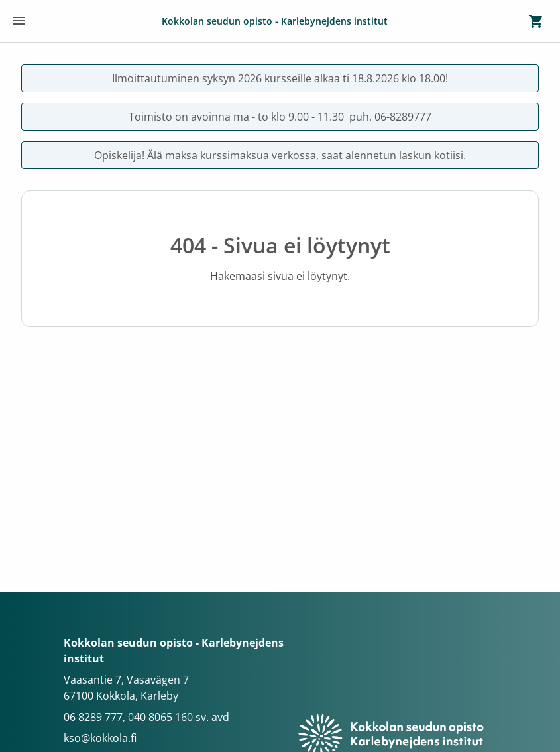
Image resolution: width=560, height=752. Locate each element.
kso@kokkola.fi (100, 738)
